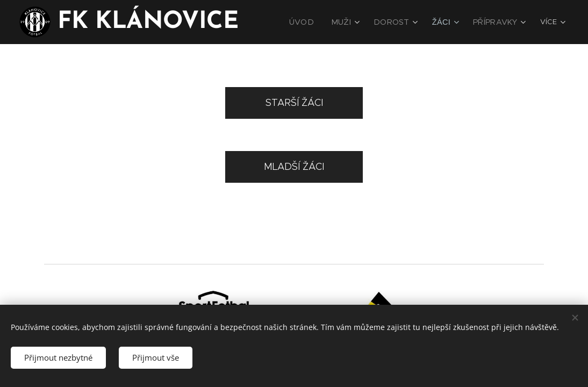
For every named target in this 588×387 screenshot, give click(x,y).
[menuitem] (317, 22)
